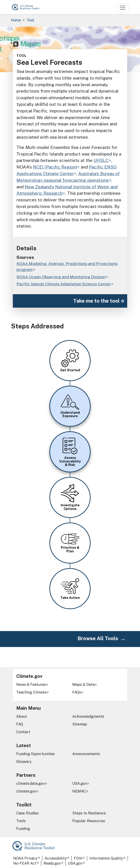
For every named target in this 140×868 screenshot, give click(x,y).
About (22, 716)
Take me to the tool (96, 301)
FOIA (78, 858)
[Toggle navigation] (123, 8)
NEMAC (79, 791)
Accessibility (56, 858)
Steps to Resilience (89, 813)
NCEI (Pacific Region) (55, 167)
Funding (23, 829)
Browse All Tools (98, 638)
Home (16, 20)
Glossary (24, 762)
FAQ (20, 724)
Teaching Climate (31, 692)
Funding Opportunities (35, 754)
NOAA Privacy (25, 858)
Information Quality (106, 858)
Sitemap (80, 724)
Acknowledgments (88, 716)
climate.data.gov (30, 784)
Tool (30, 20)
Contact (23, 732)
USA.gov (79, 784)
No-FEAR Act (25, 863)
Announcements (86, 754)
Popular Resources (89, 821)
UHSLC (101, 160)
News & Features (31, 685)
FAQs (77, 692)
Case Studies (27, 813)
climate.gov (26, 791)
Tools (21, 821)
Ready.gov (52, 863)
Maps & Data (83, 685)
